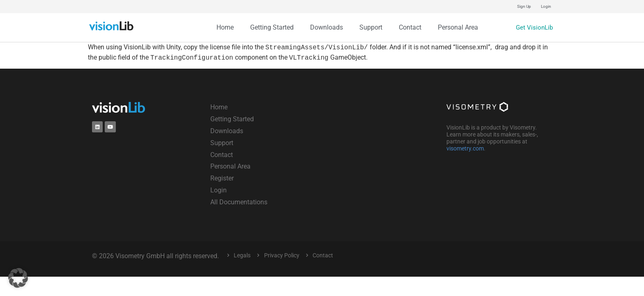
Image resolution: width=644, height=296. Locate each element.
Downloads (327, 27)
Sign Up (524, 6)
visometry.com (465, 148)
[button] (18, 278)
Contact (410, 27)
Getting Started (272, 27)
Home (225, 27)
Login (546, 6)
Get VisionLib (534, 27)
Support (371, 27)
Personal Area (458, 27)
